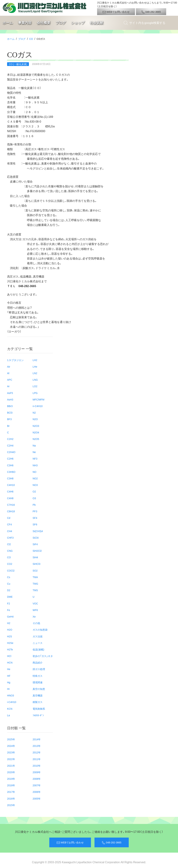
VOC (35, 603)
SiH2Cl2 (37, 551)
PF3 (35, 511)
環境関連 (38, 682)
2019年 (11, 779)
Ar (8, 386)
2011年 (37, 759)
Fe (9, 610)
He (9, 669)
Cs (9, 577)
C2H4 (10, 445)
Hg (9, 682)
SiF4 (35, 544)
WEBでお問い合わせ (116, 12)
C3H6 (10, 465)
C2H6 (10, 458)
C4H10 (11, 485)
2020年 (11, 772)
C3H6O (11, 472)
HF (9, 676)
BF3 (9, 419)
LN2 (35, 373)
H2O (10, 630)
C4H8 (10, 498)
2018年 (11, 785)
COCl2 (11, 570)
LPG (35, 393)
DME (10, 597)
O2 (34, 491)
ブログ (61, 23)
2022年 (11, 759)
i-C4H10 (12, 702)
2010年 (37, 766)
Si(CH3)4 (38, 531)
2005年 (37, 798)
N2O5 (36, 439)
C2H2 (10, 439)
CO (31, 39)
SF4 (35, 518)
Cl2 (9, 544)
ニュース (38, 643)
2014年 (37, 739)
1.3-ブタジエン (15, 360)
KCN (10, 709)
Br (8, 426)
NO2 (35, 478)
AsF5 (10, 393)
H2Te (10, 649)
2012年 (37, 752)
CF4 (9, 524)
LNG (35, 380)
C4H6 (10, 491)
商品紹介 (38, 662)
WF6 (35, 610)
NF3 (35, 458)
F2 (9, 603)
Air (9, 367)
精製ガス (38, 702)
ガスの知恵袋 (40, 630)
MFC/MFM (38, 399)
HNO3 (11, 695)
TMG (35, 584)
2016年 (11, 798)
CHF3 (10, 538)
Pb (34, 505)
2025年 (11, 739)
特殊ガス (38, 676)
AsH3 (10, 399)
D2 (9, 590)
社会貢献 (97, 23)
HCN (10, 662)
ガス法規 (38, 636)
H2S (9, 636)
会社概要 (44, 23)
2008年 (37, 779)
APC (10, 380)
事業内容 (25, 23)
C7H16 (11, 505)
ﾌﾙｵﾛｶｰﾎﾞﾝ (38, 715)
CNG (10, 551)
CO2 (10, 564)
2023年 (11, 752)
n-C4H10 (38, 406)
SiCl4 (36, 538)
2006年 (37, 792)
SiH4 (35, 557)
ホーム (8, 23)
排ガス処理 (39, 669)
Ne (34, 452)
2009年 (37, 772)
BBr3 (10, 406)
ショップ (78, 23)
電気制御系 (39, 709)
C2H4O (11, 452)
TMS (35, 590)
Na (34, 445)
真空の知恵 (39, 689)
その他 (36, 623)
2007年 (37, 785)
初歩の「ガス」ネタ (43, 656)
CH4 (10, 531)
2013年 (37, 746)
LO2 (35, 386)
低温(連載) (38, 649)
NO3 (35, 485)
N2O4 (36, 432)
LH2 (35, 360)
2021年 (11, 766)
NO (34, 472)
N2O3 (36, 426)
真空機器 (38, 695)
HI (8, 689)
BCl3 (10, 413)
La (9, 715)
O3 (34, 498)
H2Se (10, 643)
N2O (35, 419)
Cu (9, 584)
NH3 (35, 465)
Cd (9, 518)
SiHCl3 (37, 564)
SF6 (35, 524)
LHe (35, 367)
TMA (35, 577)
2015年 (11, 805)
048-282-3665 (151, 12)
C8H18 (11, 511)
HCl (9, 656)
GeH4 (10, 616)
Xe (34, 616)
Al (8, 373)
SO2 (35, 570)
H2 (9, 623)
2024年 (11, 746)
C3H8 (10, 478)
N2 (34, 413)
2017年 (11, 792)
